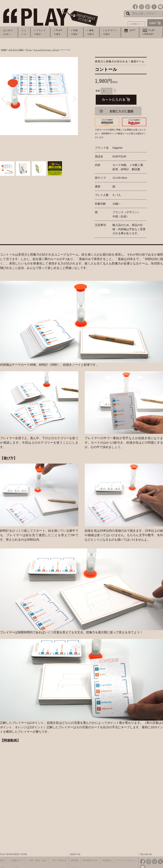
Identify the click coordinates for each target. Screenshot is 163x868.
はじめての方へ (8, 32)
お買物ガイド (136, 24)
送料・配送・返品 (38, 860)
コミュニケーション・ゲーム (46, 50)
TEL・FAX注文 (59, 860)
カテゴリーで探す (16, 50)
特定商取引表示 (90, 860)
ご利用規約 (106, 860)
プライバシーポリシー (126, 860)
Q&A (2, 860)
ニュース (24, 32)
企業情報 (74, 860)
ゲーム (29, 50)
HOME (4, 50)
